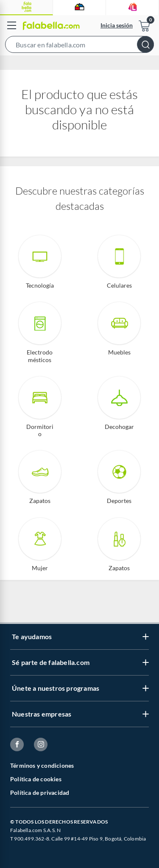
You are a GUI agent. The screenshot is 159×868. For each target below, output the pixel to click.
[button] (79, 46)
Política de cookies (36, 779)
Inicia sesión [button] (117, 25)
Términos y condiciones (42, 765)
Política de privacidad (40, 792)
